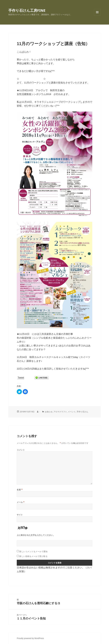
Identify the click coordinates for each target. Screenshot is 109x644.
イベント (72, 412)
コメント (21, 450)
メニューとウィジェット (97, 15)
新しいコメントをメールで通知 (33, 551)
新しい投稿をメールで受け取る (33, 556)
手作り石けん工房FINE (27, 10)
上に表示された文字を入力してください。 (36, 535)
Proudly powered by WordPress (30, 638)
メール (21, 502)
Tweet (21, 377)
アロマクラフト (60, 412)
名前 (20, 490)
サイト (20, 515)
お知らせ (49, 412)
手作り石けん (82, 412)
